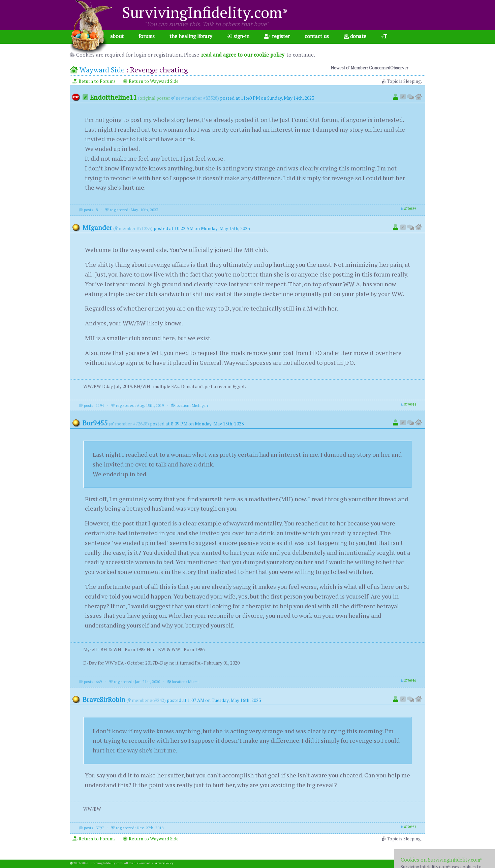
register (277, 36)
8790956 (410, 681)
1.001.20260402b (413, 863)
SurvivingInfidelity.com (205, 12)
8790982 (410, 827)
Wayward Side (102, 70)
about (117, 36)
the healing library (191, 36)
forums (147, 36)
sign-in (238, 36)
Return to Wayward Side (151, 81)
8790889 (410, 209)
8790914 (410, 405)
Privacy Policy (164, 863)
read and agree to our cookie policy (243, 55)
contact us (317, 36)
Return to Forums (94, 81)
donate (355, 36)
